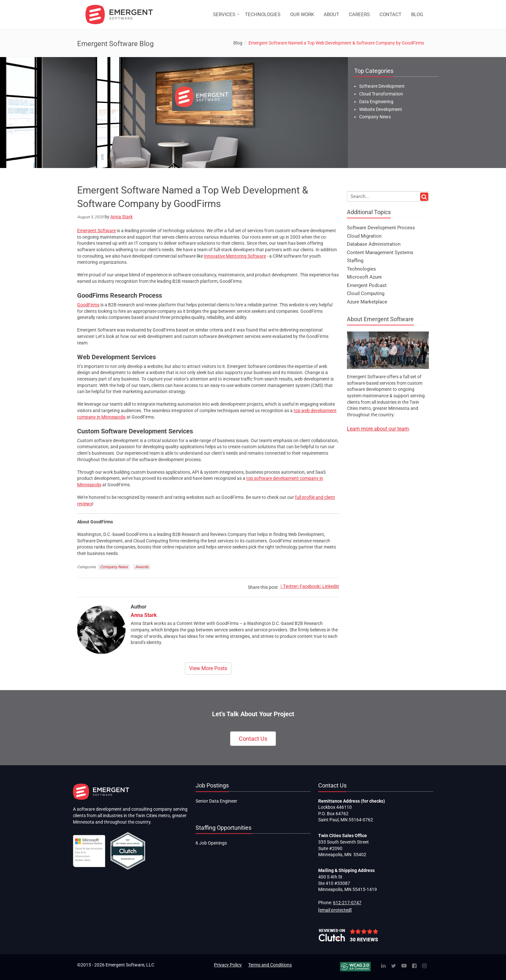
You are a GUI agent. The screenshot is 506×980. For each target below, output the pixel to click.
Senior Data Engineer (216, 801)
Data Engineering (376, 102)
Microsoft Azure (364, 277)
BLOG (417, 15)
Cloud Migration (364, 236)
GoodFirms (88, 305)
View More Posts (208, 668)
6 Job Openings (211, 843)
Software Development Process (381, 228)
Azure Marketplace (367, 302)
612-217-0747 (347, 903)
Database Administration (374, 244)
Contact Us (253, 739)
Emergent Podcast (367, 285)
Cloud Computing (366, 293)
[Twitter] (394, 966)
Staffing (355, 261)
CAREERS (359, 15)
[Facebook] (414, 966)
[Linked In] (383, 966)
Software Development (382, 86)
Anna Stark (121, 217)
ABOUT (331, 15)
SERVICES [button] (224, 15)
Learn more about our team (378, 429)
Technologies (361, 269)
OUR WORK (302, 15)
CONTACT (390, 15)
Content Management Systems (380, 252)
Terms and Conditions (270, 965)
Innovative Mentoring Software (235, 256)
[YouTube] (404, 966)
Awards (142, 567)
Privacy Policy (228, 965)
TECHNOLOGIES (263, 15)
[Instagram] (424, 966)
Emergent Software (96, 231)
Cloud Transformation (381, 94)
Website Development (381, 109)
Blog (238, 43)
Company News (114, 567)
